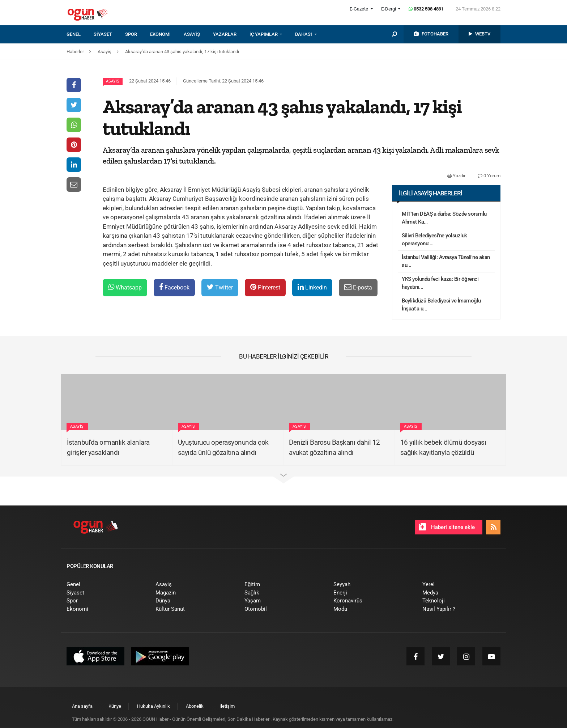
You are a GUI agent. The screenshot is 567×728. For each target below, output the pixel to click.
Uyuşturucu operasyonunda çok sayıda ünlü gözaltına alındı (223, 448)
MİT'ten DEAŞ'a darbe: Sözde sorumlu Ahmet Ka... (444, 218)
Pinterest (265, 287)
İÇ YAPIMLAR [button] (264, 34)
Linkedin (312, 287)
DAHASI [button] (304, 34)
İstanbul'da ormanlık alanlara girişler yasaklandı (108, 448)
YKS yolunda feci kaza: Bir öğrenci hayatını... (440, 283)
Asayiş (113, 81)
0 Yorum (489, 176)
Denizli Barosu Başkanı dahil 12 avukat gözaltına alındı (334, 448)
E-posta (358, 287)
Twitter (220, 287)
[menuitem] (80, 34)
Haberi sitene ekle (447, 527)
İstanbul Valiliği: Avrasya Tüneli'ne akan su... (446, 261)
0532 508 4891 (426, 9)
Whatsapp (125, 287)
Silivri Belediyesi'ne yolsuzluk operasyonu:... (434, 240)
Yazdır (456, 176)
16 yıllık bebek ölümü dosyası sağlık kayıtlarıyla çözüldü (443, 448)
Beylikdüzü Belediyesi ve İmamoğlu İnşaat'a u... (441, 305)
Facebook (174, 287)
